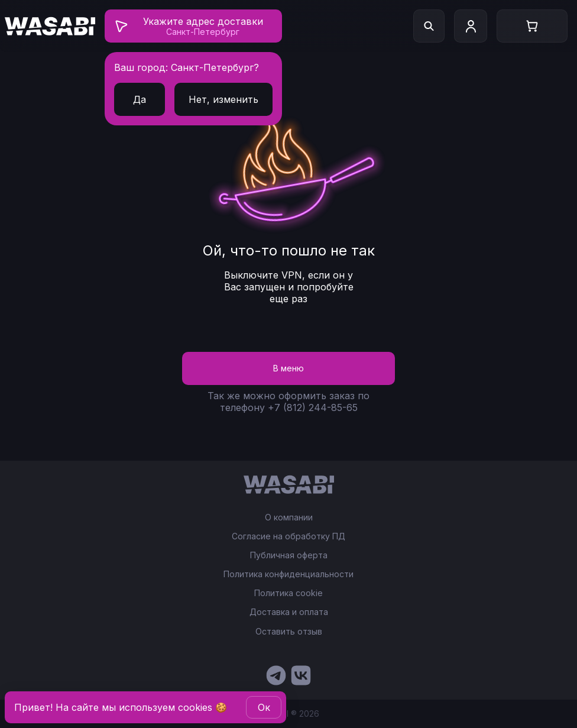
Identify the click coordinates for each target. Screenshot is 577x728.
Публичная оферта (289, 555)
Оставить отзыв (289, 631)
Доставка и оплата (289, 612)
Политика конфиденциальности (288, 574)
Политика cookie (288, 593)
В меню (288, 368)
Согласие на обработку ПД (288, 536)
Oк (264, 707)
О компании (289, 517)
